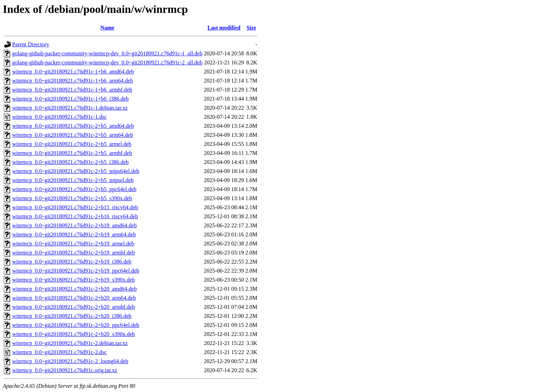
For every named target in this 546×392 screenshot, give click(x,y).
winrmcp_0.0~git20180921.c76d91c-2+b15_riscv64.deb (75, 207)
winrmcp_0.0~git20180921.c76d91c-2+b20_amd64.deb (75, 289)
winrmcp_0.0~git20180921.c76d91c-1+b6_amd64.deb (73, 72)
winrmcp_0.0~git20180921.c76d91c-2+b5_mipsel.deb (73, 180)
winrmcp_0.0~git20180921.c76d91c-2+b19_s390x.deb (73, 280)
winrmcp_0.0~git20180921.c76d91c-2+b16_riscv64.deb (75, 216)
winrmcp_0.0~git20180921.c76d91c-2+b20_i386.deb (72, 316)
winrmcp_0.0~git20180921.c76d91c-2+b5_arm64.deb (73, 135)
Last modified (224, 28)
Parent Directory (31, 44)
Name (107, 28)
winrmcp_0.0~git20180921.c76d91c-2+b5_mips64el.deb (76, 171)
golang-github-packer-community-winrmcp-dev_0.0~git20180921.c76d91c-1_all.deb (107, 53)
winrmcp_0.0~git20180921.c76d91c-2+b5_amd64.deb (73, 126)
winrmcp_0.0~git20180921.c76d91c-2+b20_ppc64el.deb (76, 325)
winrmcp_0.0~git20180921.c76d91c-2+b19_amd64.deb (75, 225)
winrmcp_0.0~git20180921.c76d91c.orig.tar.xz (65, 370)
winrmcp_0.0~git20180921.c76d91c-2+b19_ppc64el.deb (76, 271)
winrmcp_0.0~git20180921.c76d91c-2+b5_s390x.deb (72, 198)
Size (251, 28)
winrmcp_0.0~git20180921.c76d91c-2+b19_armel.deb (73, 244)
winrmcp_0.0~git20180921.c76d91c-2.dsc (59, 352)
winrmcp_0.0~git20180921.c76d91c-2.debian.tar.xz (70, 343)
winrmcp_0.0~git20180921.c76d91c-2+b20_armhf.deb (73, 307)
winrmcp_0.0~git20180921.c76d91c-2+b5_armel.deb (72, 144)
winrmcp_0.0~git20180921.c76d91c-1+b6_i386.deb (71, 99)
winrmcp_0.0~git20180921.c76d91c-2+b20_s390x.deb (73, 334)
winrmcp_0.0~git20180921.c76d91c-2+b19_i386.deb (72, 262)
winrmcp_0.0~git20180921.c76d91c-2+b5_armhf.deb (72, 153)
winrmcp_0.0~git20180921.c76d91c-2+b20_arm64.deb (74, 298)
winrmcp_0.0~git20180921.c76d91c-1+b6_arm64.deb (73, 81)
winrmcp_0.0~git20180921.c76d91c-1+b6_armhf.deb (72, 90)
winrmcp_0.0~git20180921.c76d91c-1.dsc (59, 117)
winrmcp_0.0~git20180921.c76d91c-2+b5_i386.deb (71, 162)
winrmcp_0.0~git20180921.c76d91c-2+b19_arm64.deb (74, 234)
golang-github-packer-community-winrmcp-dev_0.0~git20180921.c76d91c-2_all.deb (107, 62)
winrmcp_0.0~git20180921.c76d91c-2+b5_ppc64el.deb (74, 189)
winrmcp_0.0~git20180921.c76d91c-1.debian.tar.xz (70, 108)
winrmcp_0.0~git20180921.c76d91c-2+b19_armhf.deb (73, 253)
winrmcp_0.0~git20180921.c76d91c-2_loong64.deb (70, 361)
